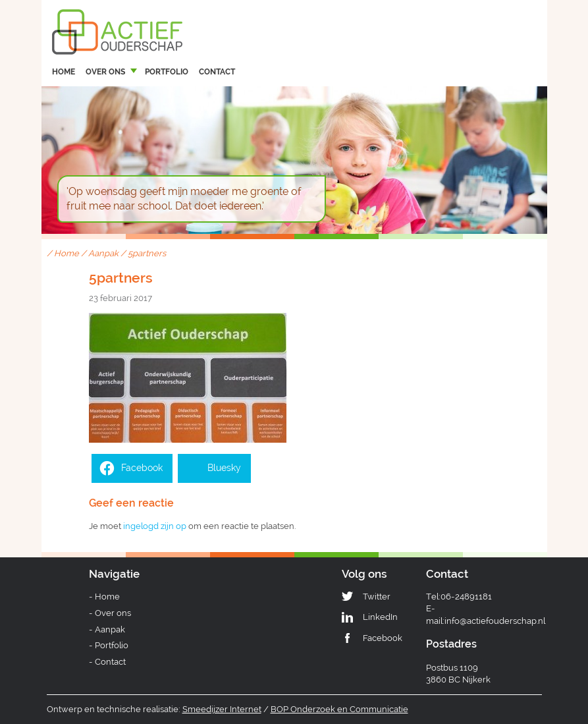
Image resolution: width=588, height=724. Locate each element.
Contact (217, 72)
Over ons (105, 72)
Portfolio (167, 72)
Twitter (377, 597)
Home (64, 72)
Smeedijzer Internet (222, 709)
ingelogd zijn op (155, 526)
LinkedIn (380, 617)
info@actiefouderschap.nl (495, 621)
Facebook (383, 638)
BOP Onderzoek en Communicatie (339, 709)
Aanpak (103, 253)
